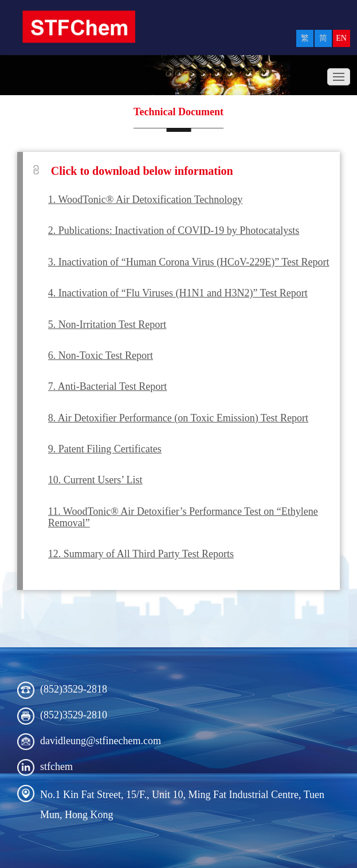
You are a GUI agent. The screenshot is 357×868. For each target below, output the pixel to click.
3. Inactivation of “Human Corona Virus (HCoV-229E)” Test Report (189, 262)
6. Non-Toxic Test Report (101, 355)
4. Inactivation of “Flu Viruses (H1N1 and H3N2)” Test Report (178, 293)
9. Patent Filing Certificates (105, 449)
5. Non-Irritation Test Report (107, 324)
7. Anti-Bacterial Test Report (107, 386)
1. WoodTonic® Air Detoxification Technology (146, 200)
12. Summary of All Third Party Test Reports (141, 554)
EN (341, 38)
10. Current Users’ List (95, 480)
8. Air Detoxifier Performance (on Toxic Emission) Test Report (178, 418)
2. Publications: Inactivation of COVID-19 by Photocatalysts (174, 230)
